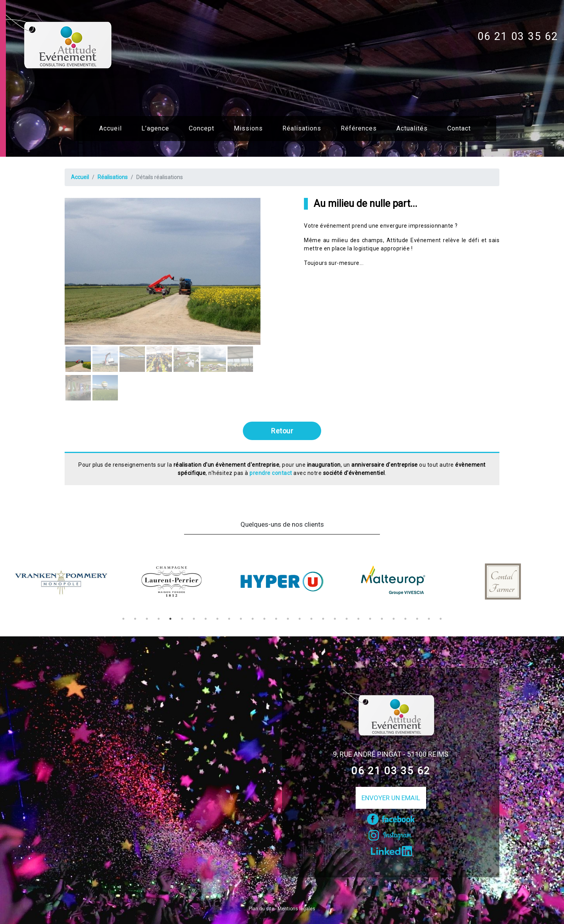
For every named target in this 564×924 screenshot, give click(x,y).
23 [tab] (382, 619)
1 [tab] (123, 619)
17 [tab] (311, 619)
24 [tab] (394, 619)
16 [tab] (300, 619)
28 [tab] (441, 619)
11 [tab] (241, 619)
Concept (202, 128)
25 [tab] (405, 619)
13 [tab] (264, 619)
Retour (282, 431)
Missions (248, 128)
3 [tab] (147, 619)
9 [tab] (217, 619)
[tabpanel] (61, 582)
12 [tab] (253, 619)
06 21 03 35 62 (518, 36)
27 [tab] (429, 619)
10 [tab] (229, 619)
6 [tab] (182, 619)
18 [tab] (323, 619)
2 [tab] (135, 619)
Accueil (110, 128)
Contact (459, 128)
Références (359, 128)
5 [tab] (170, 619)
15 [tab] (288, 619)
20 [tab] (347, 619)
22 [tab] (370, 619)
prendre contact (271, 473)
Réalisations (302, 128)
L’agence (155, 128)
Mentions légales (296, 909)
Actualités (412, 128)
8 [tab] (206, 619)
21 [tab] (358, 619)
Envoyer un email (391, 798)
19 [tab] (335, 619)
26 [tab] (417, 619)
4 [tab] (159, 619)
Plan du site (261, 909)
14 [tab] (276, 619)
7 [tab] (194, 619)
